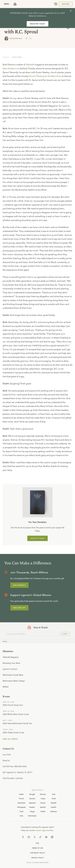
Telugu (32, 811)
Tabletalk (30, 65)
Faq (37, 843)
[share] (30, 38)
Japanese (32, 803)
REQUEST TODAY (38, 538)
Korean (43, 803)
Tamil (21, 811)
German (32, 798)
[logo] (15, 4)
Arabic (21, 794)
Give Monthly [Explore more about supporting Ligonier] (19, 585)
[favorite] (27, 38)
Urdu (21, 816)
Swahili (54, 807)
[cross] (71, 11)
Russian (32, 807)
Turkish (43, 811)
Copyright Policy (38, 853)
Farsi (54, 794)
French (21, 798)
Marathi (54, 803)
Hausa (43, 798)
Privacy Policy (38, 858)
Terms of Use (37, 848)
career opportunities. (45, 830)
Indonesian (21, 803)
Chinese (43, 794)
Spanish (43, 807)
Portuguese (21, 807)
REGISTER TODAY (37, 24)
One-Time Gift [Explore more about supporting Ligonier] (19, 608)
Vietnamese (32, 816)
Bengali (32, 794)
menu (7, 4)
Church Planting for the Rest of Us (45, 76)
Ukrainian (54, 811)
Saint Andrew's (10, 68)
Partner (66, 4)
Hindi (54, 798)
